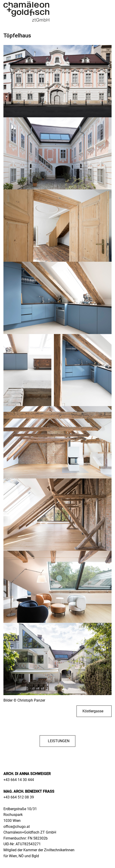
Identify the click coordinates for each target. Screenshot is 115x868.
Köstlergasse (93, 711)
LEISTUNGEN (59, 741)
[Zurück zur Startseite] (26, 11)
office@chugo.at (17, 827)
